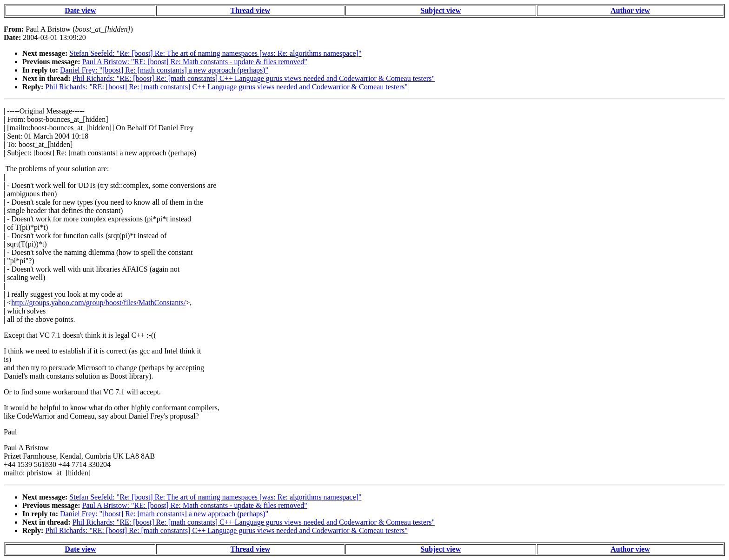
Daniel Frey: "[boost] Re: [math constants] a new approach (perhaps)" (164, 70)
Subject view (441, 10)
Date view (80, 10)
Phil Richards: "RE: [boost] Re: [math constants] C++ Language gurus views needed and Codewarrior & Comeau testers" (254, 78)
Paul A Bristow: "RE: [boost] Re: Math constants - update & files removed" (195, 62)
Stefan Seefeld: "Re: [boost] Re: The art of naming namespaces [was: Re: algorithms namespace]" (215, 53)
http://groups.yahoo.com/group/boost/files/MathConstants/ (98, 303)
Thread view (250, 10)
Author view (630, 10)
